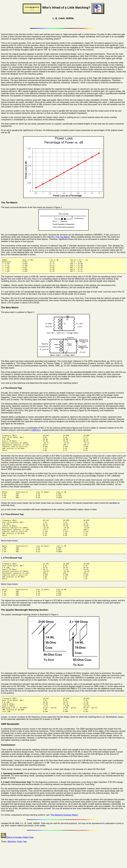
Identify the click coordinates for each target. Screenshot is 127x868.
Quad (19, 862)
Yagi (25, 862)
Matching (12, 862)
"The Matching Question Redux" (64, 835)
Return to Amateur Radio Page (17, 857)
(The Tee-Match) (63, 237)
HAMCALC (36, 433)
